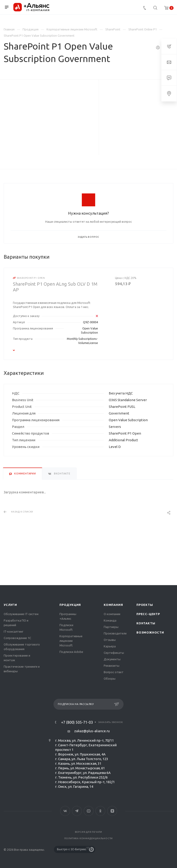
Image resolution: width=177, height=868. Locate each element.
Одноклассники (100, 811)
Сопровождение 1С (17, 638)
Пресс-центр (148, 614)
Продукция (70, 605)
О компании (112, 614)
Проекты (145, 605)
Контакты (146, 623)
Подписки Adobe (71, 652)
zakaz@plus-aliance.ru (92, 731)
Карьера (110, 646)
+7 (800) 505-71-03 (77, 722)
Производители (115, 633)
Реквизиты (112, 666)
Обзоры (110, 678)
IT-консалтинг (13, 631)
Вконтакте (65, 811)
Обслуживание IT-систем (21, 614)
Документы (112, 659)
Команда (110, 620)
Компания (113, 605)
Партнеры (111, 627)
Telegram (77, 811)
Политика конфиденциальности (89, 838)
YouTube (89, 811)
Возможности (150, 632)
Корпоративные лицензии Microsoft (71, 641)
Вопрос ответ (114, 672)
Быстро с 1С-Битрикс (72, 849)
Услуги (10, 605)
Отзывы (110, 640)
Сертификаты (114, 653)
